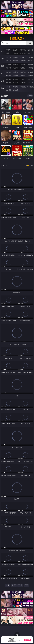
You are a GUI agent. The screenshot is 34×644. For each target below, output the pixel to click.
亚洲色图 (16, 72)
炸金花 (16, 53)
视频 (2, 59)
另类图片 (30, 75)
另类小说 (16, 83)
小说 (2, 81)
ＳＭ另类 (30, 60)
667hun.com (17, 38)
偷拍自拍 (16, 65)
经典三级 (16, 68)
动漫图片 (30, 72)
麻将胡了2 (8, 53)
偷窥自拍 (8, 72)
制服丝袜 (8, 68)
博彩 (2, 51)
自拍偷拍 (16, 57)
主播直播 (23, 60)
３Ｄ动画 (30, 57)
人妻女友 (23, 79)
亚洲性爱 (8, 65)
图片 (2, 73)
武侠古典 (30, 79)
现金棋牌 (23, 53)
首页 (8, 585)
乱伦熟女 (23, 68)
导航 (2, 88)
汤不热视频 (30, 87)
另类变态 (30, 68)
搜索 (30, 43)
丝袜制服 (16, 60)
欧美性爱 (30, 65)
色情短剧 (16, 90)
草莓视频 (23, 87)
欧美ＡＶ (23, 57)
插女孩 (8, 87)
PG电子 (8, 50)
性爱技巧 (30, 83)
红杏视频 (8, 90)
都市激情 (8, 79)
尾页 (26, 585)
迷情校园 (8, 83)
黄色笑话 (23, 83)
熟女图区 (23, 75)
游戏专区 (30, 50)
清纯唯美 (16, 75)
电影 (2, 66)
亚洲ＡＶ (8, 57)
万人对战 (23, 50)
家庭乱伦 (16, 79)
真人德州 (16, 50)
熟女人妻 (8, 60)
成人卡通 (23, 65)
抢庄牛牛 (30, 53)
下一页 (20, 585)
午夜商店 (16, 87)
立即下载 (27, 640)
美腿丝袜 (8, 75)
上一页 (14, 585)
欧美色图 (23, 72)
